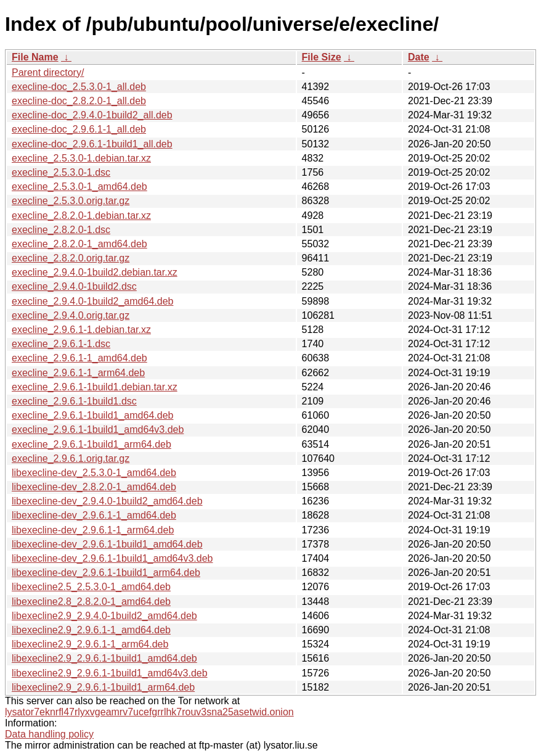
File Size (322, 57)
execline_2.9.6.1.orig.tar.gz (71, 458)
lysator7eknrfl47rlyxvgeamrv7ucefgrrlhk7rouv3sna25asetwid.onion (149, 712)
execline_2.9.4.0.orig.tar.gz (71, 315)
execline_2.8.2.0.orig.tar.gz (71, 258)
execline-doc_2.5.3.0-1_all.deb (79, 87)
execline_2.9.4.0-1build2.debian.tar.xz (95, 272)
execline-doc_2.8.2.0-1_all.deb (79, 101)
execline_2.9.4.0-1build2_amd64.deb (92, 301)
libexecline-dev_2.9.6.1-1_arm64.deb (93, 530)
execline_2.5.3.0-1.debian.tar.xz (81, 158)
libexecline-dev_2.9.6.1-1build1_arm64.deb (106, 573)
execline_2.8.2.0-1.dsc (61, 230)
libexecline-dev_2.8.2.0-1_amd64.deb (94, 487)
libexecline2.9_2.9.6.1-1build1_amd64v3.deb (110, 673)
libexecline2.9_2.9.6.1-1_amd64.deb (91, 630)
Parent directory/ (48, 72)
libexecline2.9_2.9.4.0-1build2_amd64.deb (104, 616)
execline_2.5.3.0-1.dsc (61, 172)
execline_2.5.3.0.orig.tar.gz (71, 201)
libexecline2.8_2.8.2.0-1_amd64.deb (91, 602)
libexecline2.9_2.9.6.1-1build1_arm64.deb (103, 687)
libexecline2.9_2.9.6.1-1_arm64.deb (90, 644)
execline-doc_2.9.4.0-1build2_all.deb (92, 115)
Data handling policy (49, 734)
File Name (35, 57)
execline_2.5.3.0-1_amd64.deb (79, 187)
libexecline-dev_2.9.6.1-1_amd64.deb (94, 515)
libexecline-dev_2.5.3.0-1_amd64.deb (94, 473)
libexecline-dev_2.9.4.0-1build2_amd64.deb (107, 501)
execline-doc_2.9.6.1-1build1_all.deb (92, 144)
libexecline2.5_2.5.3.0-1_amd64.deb (91, 587)
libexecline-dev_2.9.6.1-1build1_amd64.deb (107, 544)
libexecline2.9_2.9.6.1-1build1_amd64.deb (104, 658)
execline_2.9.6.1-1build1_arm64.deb (92, 444)
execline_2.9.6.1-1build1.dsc (74, 401)
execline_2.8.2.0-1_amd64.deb (79, 244)
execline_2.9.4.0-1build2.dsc (74, 286)
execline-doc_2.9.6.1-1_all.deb (79, 129)
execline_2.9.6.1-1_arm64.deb (78, 373)
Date (419, 57)
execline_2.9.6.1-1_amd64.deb (79, 358)
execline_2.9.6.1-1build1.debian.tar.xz (95, 387)
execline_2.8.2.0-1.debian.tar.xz (81, 216)
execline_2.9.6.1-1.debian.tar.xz (81, 330)
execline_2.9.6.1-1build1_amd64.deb (92, 415)
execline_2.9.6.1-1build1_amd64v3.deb (98, 429)
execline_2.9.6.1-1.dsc (61, 344)
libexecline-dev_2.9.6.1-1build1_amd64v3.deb (112, 558)
